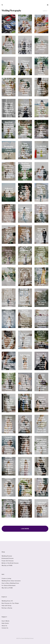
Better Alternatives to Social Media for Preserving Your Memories (9, 24)
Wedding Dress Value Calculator (11, 581)
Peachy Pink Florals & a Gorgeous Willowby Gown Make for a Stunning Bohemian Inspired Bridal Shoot (9, 214)
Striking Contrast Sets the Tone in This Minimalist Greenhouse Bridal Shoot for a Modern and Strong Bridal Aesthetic (9, 340)
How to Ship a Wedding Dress (10, 583)
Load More (25, 529)
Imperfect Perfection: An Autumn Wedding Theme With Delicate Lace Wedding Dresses (25, 87)
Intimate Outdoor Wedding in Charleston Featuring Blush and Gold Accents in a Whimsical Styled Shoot (41, 256)
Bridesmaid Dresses (8, 558)
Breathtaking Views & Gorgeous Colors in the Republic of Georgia (9, 66)
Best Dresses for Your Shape (10, 603)
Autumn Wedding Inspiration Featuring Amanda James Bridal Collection (41, 87)
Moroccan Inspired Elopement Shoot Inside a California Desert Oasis (25, 235)
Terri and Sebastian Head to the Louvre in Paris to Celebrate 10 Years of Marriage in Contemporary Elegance (9, 298)
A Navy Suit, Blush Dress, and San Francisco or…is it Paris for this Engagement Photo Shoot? (41, 193)
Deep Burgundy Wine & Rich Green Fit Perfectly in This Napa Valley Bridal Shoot (25, 151)
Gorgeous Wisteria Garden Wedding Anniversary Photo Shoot (9, 256)
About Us (4, 626)
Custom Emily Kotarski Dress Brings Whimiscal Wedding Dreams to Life (25, 130)
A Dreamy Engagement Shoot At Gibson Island (41, 172)
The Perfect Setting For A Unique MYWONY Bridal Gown (25, 109)
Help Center (5, 623)
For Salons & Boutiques (9, 585)
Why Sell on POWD (7, 588)
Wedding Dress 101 (7, 601)
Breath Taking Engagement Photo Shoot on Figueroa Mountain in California (25, 256)
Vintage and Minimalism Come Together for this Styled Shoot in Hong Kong (41, 235)
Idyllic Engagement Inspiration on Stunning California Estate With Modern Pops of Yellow (41, 277)
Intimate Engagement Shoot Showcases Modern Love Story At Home (41, 403)
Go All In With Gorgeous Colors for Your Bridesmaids (41, 151)
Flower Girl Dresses (8, 561)
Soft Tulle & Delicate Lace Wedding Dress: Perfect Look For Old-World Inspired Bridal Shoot (9, 172)
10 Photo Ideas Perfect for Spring (25, 24)
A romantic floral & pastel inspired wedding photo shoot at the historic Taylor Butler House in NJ (25, 277)
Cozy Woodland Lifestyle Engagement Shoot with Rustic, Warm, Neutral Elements (25, 424)
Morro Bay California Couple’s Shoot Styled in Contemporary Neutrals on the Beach (41, 488)
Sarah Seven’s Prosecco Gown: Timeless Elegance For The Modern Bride (41, 130)
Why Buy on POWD (7, 565)
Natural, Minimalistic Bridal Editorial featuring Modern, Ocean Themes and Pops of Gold (41, 424)
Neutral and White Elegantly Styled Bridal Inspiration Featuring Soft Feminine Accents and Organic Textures (9, 488)
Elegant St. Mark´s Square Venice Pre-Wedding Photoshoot (25, 45)
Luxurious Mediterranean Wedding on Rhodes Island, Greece (41, 45)
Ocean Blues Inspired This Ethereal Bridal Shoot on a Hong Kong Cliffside (25, 214)
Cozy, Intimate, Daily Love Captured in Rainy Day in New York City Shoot (9, 361)
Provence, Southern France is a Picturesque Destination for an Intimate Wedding (25, 193)
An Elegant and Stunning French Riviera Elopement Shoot (9, 277)
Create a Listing (6, 578)
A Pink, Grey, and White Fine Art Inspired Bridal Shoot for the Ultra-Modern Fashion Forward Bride (25, 467)
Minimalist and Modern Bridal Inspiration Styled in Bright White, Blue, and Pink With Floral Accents (41, 446)
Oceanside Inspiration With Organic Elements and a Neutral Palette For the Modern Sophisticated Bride (9, 446)
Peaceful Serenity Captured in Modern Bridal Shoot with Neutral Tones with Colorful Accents (41, 382)
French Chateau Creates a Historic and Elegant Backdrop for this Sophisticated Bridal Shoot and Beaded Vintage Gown (9, 509)
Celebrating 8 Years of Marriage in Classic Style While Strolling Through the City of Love (41, 509)
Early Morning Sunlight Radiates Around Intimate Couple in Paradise (25, 361)
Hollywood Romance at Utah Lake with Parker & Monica (9, 193)
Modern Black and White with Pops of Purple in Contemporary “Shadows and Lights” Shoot (41, 361)
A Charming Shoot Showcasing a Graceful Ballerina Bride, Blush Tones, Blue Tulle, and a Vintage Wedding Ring (41, 214)
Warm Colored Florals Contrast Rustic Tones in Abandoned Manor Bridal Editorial (25, 382)
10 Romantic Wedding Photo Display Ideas (9, 45)
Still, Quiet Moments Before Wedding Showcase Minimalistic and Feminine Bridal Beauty (9, 424)
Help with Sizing (6, 606)
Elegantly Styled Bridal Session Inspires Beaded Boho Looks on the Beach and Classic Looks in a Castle (25, 319)
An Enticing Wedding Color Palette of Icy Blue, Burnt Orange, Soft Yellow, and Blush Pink (41, 109)
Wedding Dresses (7, 556)
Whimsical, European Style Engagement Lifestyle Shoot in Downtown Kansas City (41, 467)
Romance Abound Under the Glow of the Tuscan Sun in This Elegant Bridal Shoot (9, 235)
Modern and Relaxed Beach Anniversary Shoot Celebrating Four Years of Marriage (41, 298)
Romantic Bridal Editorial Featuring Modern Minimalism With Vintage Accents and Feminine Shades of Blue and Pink (25, 446)
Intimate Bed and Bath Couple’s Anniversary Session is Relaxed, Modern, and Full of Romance (41, 340)
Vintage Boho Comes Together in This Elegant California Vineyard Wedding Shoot (9, 87)
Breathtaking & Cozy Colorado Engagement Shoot (9, 151)
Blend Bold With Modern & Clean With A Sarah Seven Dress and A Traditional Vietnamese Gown (9, 130)
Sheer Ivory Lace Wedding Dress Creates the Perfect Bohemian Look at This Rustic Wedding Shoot (25, 172)
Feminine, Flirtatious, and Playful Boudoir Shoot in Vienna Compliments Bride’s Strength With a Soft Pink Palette (9, 319)
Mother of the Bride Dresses (10, 563)
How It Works (6, 621)
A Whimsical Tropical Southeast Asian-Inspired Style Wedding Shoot (25, 66)
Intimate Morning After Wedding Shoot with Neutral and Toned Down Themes (25, 403)
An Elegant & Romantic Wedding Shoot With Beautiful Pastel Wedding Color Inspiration (41, 66)
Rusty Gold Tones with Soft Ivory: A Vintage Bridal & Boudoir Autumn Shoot (9, 109)
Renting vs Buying (7, 608)
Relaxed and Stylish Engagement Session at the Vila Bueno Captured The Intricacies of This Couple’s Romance (25, 488)
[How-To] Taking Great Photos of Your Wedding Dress (9, 403)
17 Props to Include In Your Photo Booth (41, 24)
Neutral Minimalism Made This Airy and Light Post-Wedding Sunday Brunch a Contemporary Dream (25, 298)
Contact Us (5, 628)
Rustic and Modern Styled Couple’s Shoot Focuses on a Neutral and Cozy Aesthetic (25, 340)
